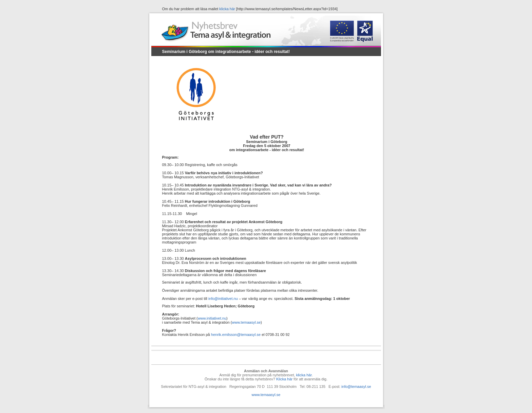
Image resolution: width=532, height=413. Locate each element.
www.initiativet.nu (212, 318)
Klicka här (284, 379)
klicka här (227, 9)
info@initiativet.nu (223, 299)
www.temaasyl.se (246, 322)
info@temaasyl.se (356, 387)
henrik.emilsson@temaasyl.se (236, 335)
